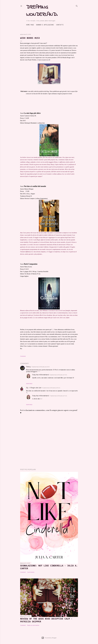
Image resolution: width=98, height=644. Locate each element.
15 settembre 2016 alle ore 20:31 (41, 367)
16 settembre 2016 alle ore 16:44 (51, 388)
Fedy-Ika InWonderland (40, 375)
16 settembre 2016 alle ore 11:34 (58, 375)
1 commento (31, 572)
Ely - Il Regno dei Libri (34, 388)
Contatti (60, 25)
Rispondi (29, 384)
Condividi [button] (23, 356)
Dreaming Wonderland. (42, 11)
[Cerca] (77, 6)
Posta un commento (33, 625)
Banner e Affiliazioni (45, 25)
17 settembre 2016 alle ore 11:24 (58, 396)
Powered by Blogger (49, 638)
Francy (28, 367)
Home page (30, 25)
